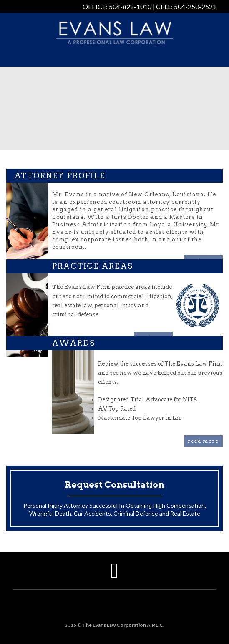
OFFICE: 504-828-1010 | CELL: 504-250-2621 (150, 6)
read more (203, 441)
